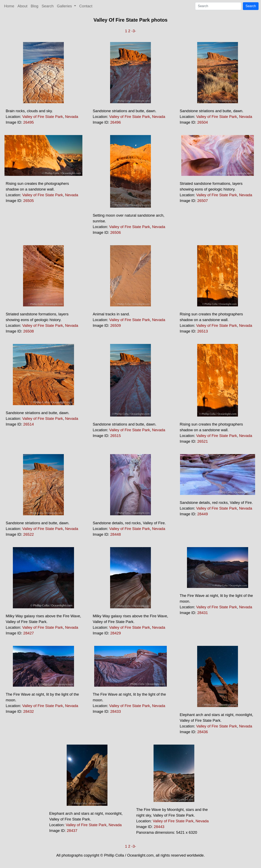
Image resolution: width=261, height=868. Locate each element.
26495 (29, 122)
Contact (86, 6)
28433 (116, 711)
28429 (116, 633)
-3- (134, 31)
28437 (72, 831)
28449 (202, 514)
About (23, 6)
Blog (35, 6)
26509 (116, 325)
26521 (202, 441)
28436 (202, 732)
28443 (159, 827)
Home (9, 6)
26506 (116, 232)
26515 (116, 436)
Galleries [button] (65, 6)
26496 (116, 122)
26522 (29, 534)
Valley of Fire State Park (43, 117)
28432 (29, 711)
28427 (29, 633)
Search (48, 6)
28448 (116, 534)
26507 (202, 201)
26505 (29, 201)
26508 (29, 331)
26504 (202, 122)
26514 (29, 424)
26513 (202, 331)
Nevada (72, 117)
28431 (202, 613)
